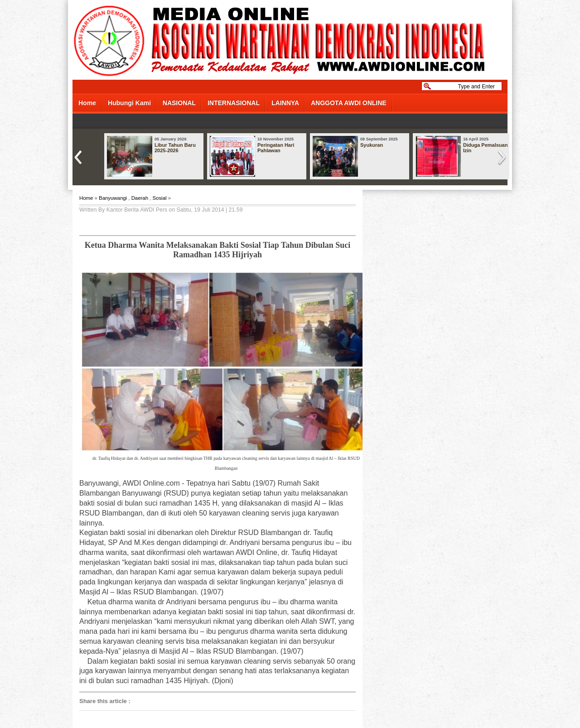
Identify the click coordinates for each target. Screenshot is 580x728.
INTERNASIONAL (234, 103)
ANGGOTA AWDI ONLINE (349, 103)
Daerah (140, 198)
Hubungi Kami (129, 103)
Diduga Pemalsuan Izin (485, 148)
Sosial (159, 198)
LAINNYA (285, 103)
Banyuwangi (113, 198)
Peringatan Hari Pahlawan (276, 148)
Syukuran (372, 145)
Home (87, 103)
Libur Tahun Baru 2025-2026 (175, 148)
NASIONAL (179, 103)
